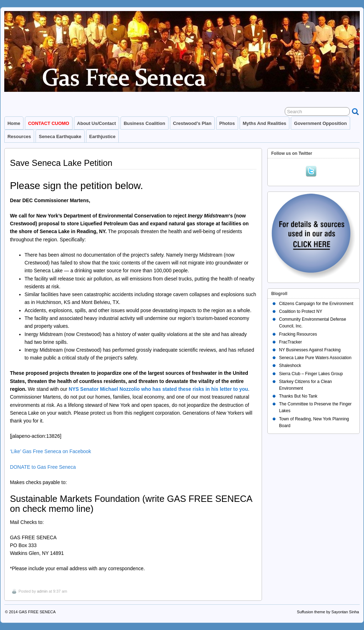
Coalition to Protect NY (301, 311)
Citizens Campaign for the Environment (316, 304)
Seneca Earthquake (60, 136)
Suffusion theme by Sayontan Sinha (328, 612)
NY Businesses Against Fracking (310, 350)
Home (14, 123)
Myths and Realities (265, 123)
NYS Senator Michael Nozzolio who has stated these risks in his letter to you (158, 389)
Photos (227, 123)
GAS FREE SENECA (37, 612)
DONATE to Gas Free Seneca (43, 467)
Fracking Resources (298, 334)
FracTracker (290, 342)
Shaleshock (290, 366)
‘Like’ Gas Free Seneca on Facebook (50, 451)
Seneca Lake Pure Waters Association (315, 358)
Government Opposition (320, 123)
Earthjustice (102, 136)
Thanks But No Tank (298, 396)
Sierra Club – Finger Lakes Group (311, 374)
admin (42, 591)
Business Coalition (144, 123)
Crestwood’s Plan (192, 123)
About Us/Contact (97, 123)
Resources (19, 136)
